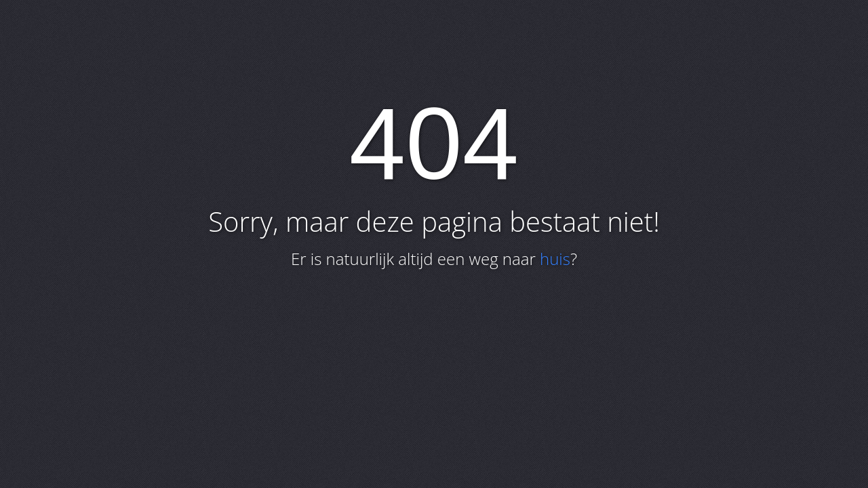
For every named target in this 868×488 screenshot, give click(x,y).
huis (555, 259)
